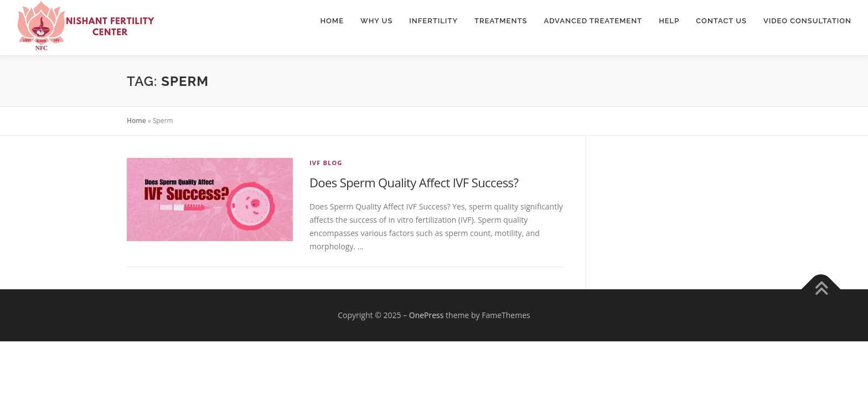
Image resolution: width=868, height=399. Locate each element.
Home (332, 21)
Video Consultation (807, 21)
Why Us (376, 21)
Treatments (501, 21)
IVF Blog (326, 163)
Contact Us (721, 21)
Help (669, 21)
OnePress (427, 315)
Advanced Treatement (593, 21)
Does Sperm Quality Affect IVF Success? (414, 182)
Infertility (433, 21)
